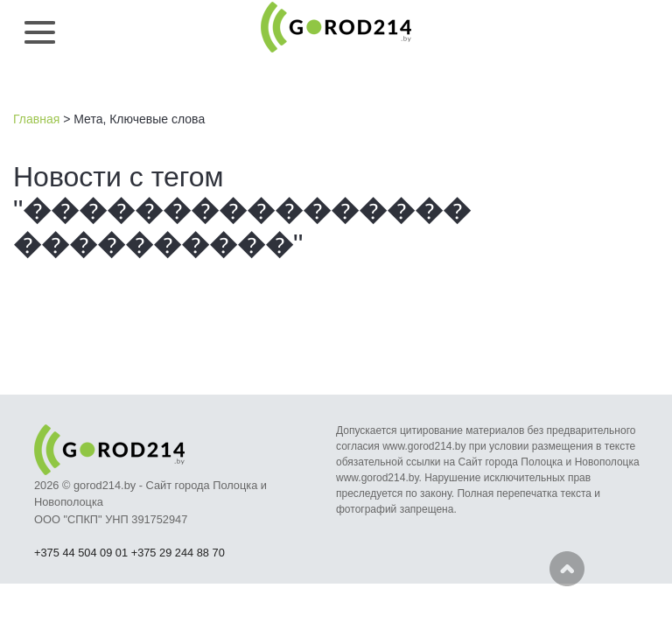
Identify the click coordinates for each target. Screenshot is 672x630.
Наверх (567, 569)
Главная (36, 119)
